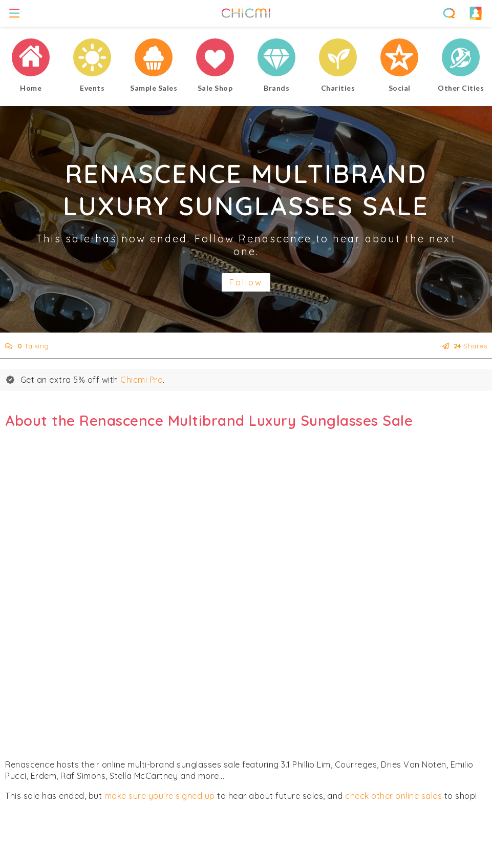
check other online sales (393, 796)
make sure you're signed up (160, 796)
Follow (246, 282)
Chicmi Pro (142, 380)
